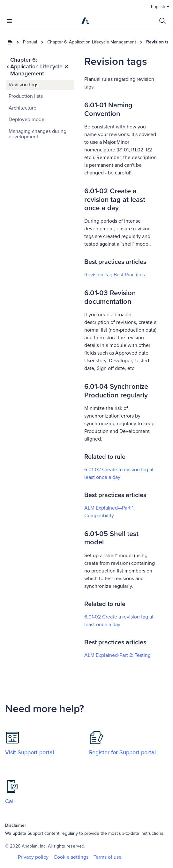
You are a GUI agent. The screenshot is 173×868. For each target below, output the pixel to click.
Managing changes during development (38, 134)
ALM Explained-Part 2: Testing (117, 655)
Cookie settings (71, 857)
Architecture (23, 108)
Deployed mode (26, 119)
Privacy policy (33, 857)
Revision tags (23, 85)
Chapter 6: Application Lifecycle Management (92, 42)
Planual (30, 42)
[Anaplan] (85, 21)
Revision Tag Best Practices (115, 275)
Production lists (26, 96)
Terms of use (108, 857)
